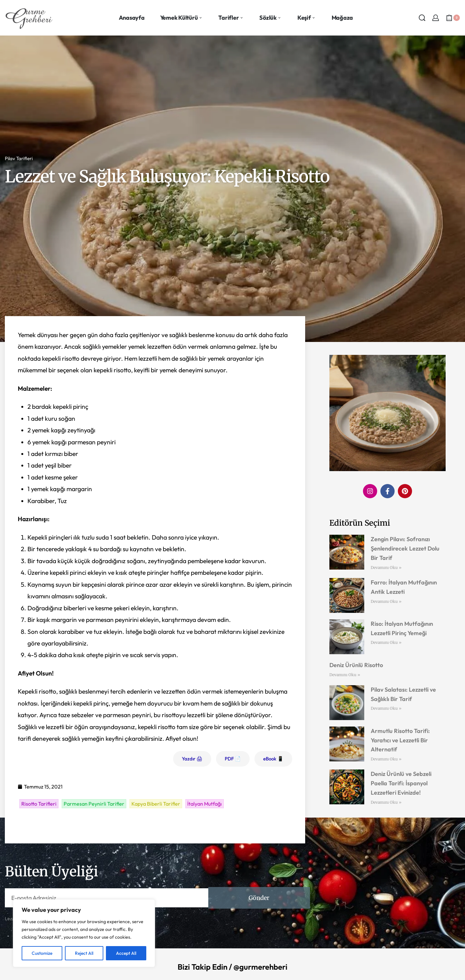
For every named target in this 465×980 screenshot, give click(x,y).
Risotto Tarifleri (39, 804)
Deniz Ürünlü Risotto (356, 665)
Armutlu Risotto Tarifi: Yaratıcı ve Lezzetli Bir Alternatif (400, 740)
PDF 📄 (233, 759)
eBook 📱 (273, 759)
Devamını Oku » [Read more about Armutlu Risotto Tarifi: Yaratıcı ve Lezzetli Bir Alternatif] (386, 759)
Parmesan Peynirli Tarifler (94, 804)
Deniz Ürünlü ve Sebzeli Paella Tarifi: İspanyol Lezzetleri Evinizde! (401, 783)
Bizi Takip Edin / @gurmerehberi (232, 967)
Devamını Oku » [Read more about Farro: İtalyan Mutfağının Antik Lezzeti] (386, 601)
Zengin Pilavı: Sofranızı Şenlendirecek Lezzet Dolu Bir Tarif (405, 548)
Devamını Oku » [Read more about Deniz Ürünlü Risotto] (345, 675)
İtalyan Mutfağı (205, 804)
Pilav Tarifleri (19, 158)
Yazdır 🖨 (192, 759)
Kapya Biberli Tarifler (156, 804)
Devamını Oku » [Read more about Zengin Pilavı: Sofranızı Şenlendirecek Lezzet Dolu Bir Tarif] (386, 567)
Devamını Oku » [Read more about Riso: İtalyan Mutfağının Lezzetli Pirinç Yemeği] (386, 642)
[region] (84, 933)
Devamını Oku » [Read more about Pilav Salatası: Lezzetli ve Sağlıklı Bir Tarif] (386, 708)
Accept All (126, 953)
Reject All (84, 953)
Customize (42, 953)
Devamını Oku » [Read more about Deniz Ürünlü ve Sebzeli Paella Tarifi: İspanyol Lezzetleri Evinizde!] (386, 802)
